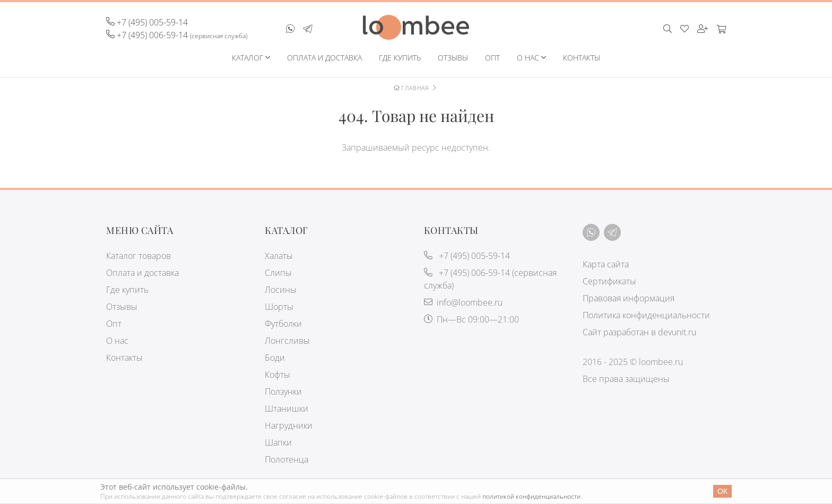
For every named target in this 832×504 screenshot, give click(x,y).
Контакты (582, 58)
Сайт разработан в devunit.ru (639, 332)
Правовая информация (629, 298)
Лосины (281, 290)
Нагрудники (289, 425)
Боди (275, 358)
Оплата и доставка (324, 58)
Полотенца (287, 459)
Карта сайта (606, 264)
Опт (492, 58)
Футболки (283, 324)
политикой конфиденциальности (531, 496)
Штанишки (287, 409)
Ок (722, 491)
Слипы (278, 273)
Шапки (278, 442)
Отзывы (453, 58)
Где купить (400, 58)
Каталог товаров (138, 256)
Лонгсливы (287, 341)
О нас (528, 58)
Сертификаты (609, 281)
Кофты (278, 375)
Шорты (279, 307)
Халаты (279, 256)
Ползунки (283, 392)
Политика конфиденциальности (646, 315)
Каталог (248, 58)
